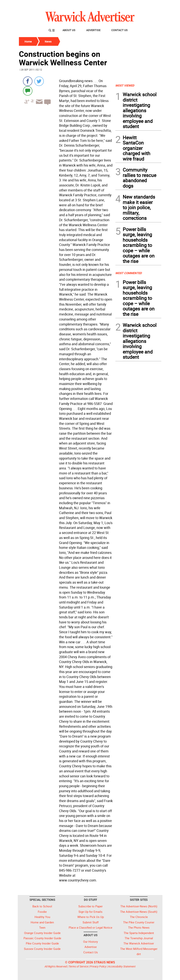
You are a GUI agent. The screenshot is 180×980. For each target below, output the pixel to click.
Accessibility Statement (122, 966)
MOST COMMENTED (129, 273)
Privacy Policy (98, 966)
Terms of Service (78, 966)
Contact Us (120, 30)
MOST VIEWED (125, 85)
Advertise (93, 30)
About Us (69, 30)
